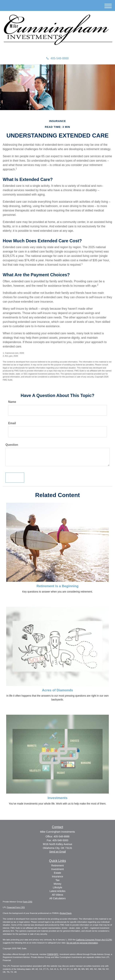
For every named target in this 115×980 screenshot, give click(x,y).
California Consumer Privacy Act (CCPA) (94, 940)
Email (12, 423)
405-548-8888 (58, 58)
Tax (57, 880)
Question (12, 445)
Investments (57, 798)
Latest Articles (57, 891)
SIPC (56, 954)
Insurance (57, 876)
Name (12, 402)
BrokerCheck (66, 913)
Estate (57, 873)
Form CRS (27, 902)
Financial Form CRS (16, 907)
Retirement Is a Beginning (58, 586)
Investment (57, 869)
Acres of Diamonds (57, 690)
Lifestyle (57, 887)
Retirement (57, 866)
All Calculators (57, 898)
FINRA (50, 954)
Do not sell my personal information (82, 943)
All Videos (57, 895)
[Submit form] (15, 478)
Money (57, 884)
